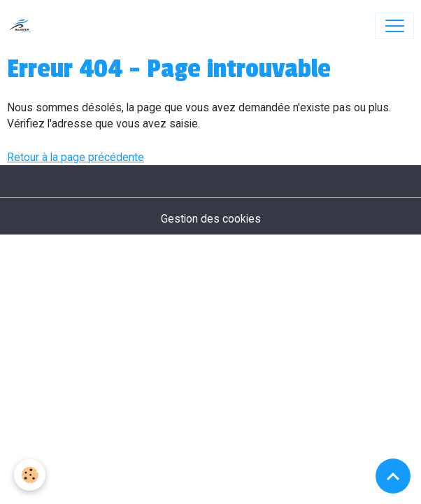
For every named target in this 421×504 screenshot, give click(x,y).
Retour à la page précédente (76, 157)
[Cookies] (30, 475)
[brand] (23, 26)
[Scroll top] (393, 476)
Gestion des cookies (211, 219)
